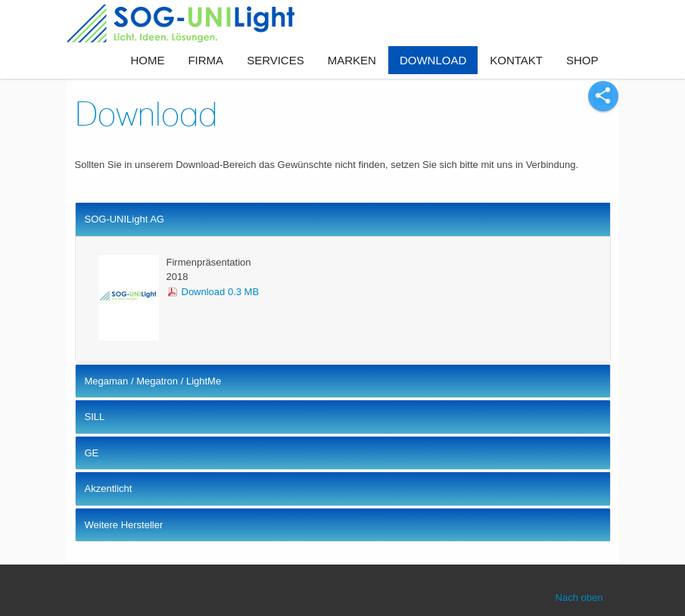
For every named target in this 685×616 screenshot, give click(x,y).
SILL (95, 417)
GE (92, 453)
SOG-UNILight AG (125, 219)
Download (146, 114)
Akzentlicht (109, 488)
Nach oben (579, 597)
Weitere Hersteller (124, 525)
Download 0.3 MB (221, 292)
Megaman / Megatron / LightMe (153, 381)
